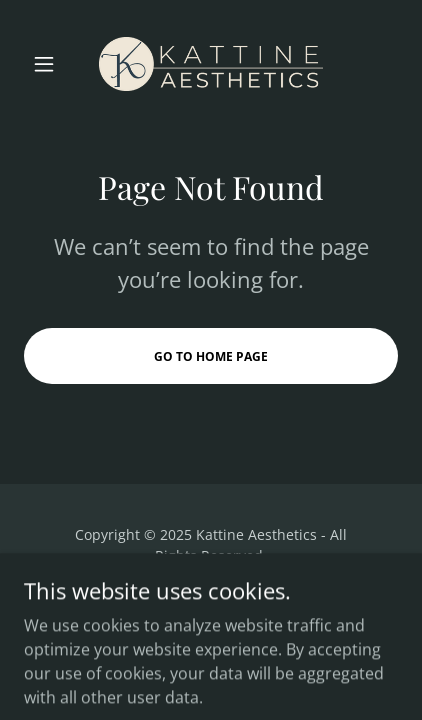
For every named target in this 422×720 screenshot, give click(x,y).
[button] (52, 64)
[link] (211, 64)
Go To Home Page (211, 356)
